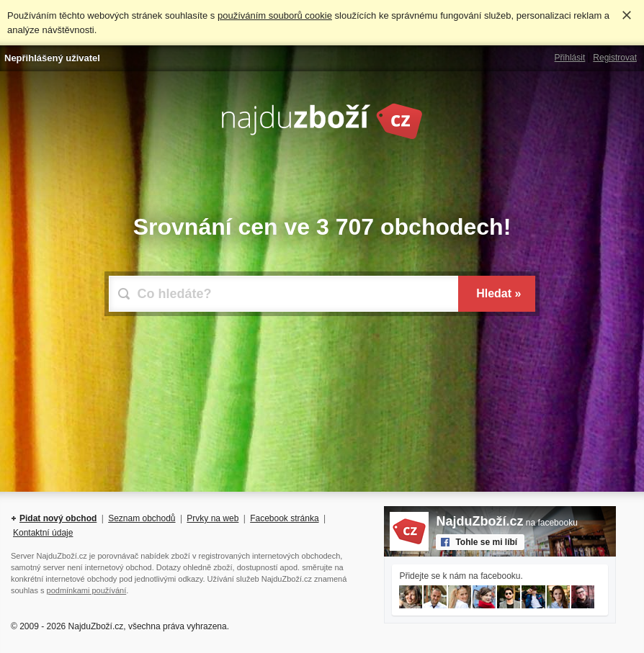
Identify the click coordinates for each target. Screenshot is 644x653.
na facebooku (506, 523)
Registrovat (615, 58)
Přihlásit (570, 58)
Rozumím (627, 15)
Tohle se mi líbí (486, 542)
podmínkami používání (87, 590)
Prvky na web (213, 518)
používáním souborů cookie (275, 15)
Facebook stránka (284, 518)
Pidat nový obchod (58, 518)
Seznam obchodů (142, 518)
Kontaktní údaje (43, 533)
